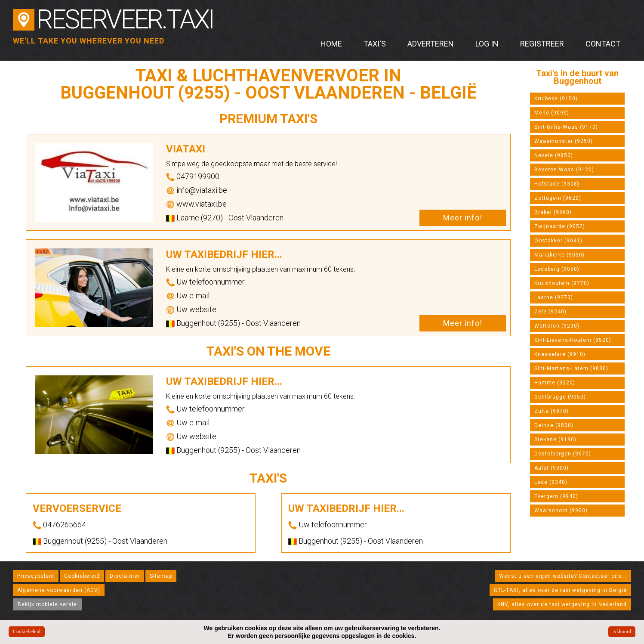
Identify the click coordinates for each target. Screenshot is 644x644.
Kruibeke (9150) (556, 99)
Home (331, 44)
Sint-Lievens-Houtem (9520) (573, 340)
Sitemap (161, 576)
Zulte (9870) (552, 411)
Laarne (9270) (554, 297)
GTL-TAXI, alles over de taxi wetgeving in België (560, 590)
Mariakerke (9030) (559, 255)
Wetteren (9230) (557, 326)
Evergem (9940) (556, 496)
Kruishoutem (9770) (562, 283)
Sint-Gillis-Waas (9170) (566, 127)
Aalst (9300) (552, 468)
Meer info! (463, 218)
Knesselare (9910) (560, 354)
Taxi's (375, 44)
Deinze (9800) (554, 425)
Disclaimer (125, 576)
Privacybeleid (36, 576)
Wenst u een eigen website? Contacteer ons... (563, 576)
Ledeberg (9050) (557, 269)
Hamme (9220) (555, 383)
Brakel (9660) (553, 212)
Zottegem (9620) (558, 198)
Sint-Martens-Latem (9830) (571, 368)
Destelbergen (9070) (563, 454)
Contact (603, 44)
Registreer (542, 44)
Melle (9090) (552, 113)
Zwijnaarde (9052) (560, 226)
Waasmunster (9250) (564, 141)
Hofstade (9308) (557, 184)
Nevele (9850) (554, 155)
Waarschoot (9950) (561, 511)
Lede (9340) (551, 482)
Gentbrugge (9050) (560, 397)
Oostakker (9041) (558, 241)
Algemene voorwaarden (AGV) (59, 590)
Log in (487, 44)
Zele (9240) (550, 312)
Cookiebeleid (82, 576)
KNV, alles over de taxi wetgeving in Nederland (562, 604)
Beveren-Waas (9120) (564, 170)
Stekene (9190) (555, 440)
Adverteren (431, 44)
